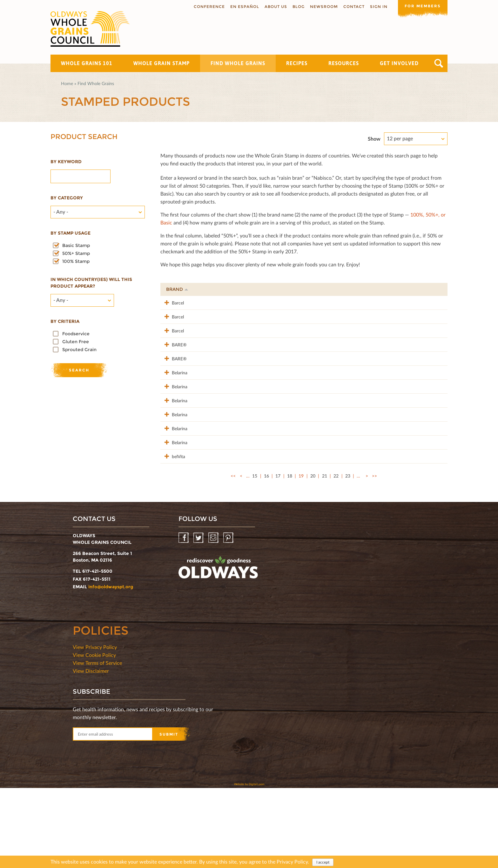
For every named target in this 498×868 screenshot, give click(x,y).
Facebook (184, 618)
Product (210, 289)
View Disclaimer (91, 751)
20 (313, 556)
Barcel (172, 302)
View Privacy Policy (95, 727)
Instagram (214, 618)
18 (290, 556)
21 (325, 556)
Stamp (375, 289)
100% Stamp (76, 261)
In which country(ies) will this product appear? (91, 283)
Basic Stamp (76, 245)
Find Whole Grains (238, 63)
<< (233, 556)
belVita (173, 529)
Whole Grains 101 (87, 63)
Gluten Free (76, 342)
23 (348, 556)
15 (255, 556)
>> (374, 556)
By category (67, 198)
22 (336, 556)
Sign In (377, 7)
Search (439, 63)
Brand (177, 289)
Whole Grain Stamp (162, 63)
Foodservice (76, 334)
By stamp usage (71, 233)
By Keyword (66, 162)
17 (278, 556)
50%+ (434, 289)
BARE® (174, 364)
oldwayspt (218, 650)
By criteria (65, 321)
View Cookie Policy (94, 735)
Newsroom (323, 7)
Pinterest (229, 618)
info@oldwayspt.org (111, 667)
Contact (353, 7)
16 (266, 556)
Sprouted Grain (79, 350)
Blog (297, 7)
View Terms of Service (97, 743)
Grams (405, 289)
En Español (243, 7)
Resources (344, 63)
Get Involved (399, 63)
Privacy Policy (292, 862)
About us (275, 7)
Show (374, 139)
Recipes (297, 63)
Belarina (174, 406)
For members (422, 6)
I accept (323, 863)
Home (67, 83)
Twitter (199, 618)
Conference (208, 7)
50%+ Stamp (76, 253)
